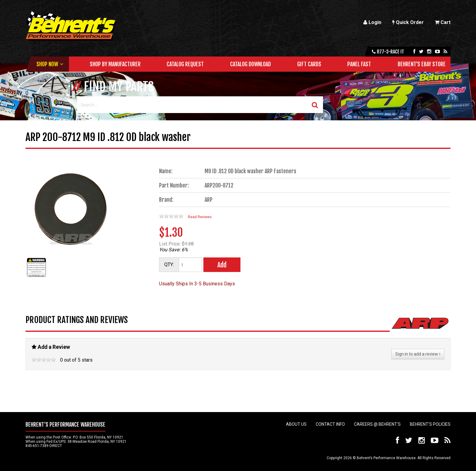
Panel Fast (359, 64)
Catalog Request (185, 64)
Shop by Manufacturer (115, 64)
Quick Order (408, 22)
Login (372, 22)
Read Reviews (200, 217)
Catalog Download (250, 64)
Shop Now (47, 64)
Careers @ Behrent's (377, 424)
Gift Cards (309, 64)
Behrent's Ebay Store (422, 64)
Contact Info (330, 424)
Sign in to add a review (418, 354)
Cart (443, 22)
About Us (296, 424)
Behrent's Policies (430, 424)
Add (222, 265)
